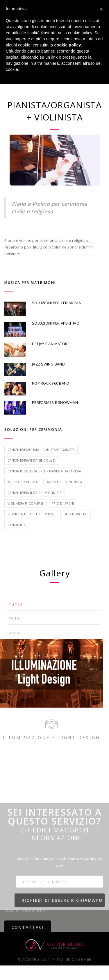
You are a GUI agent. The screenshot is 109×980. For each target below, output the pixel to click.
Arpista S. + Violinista (64, 495)
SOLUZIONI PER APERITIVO (56, 336)
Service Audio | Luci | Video (31, 527)
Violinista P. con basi (25, 516)
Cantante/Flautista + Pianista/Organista (41, 462)
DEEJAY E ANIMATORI (50, 356)
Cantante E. (17, 537)
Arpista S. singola (23, 495)
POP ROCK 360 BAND (51, 395)
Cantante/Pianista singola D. (32, 473)
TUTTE (16, 612)
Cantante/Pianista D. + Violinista (35, 505)
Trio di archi (63, 516)
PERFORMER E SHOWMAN (55, 415)
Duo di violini (76, 527)
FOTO (15, 626)
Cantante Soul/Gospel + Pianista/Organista (44, 484)
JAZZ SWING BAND (48, 377)
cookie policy (68, 45)
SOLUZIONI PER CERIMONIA (56, 315)
